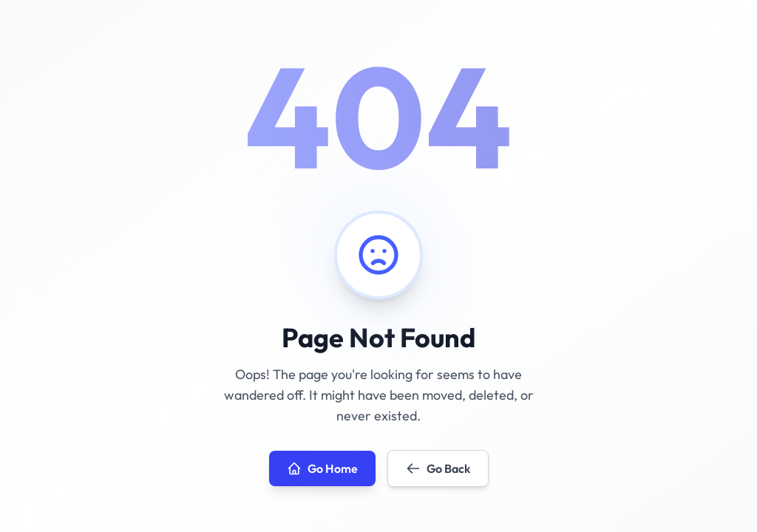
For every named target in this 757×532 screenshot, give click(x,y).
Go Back (438, 468)
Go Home (322, 468)
